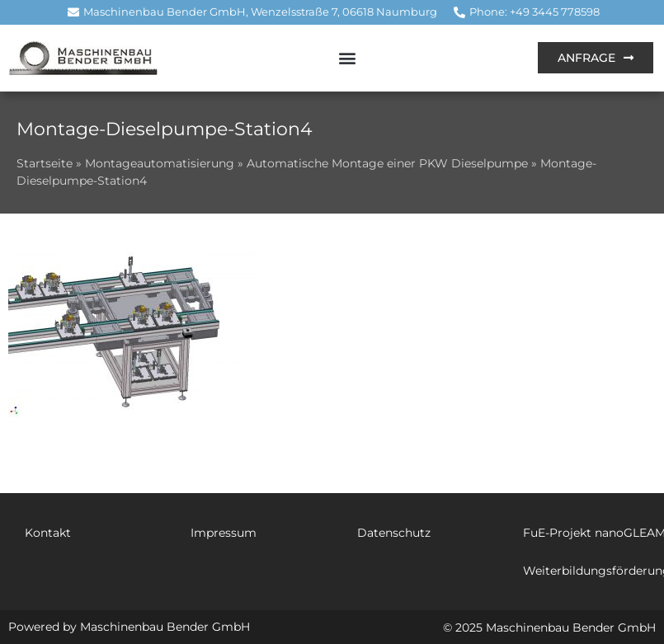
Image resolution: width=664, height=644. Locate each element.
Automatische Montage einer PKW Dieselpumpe (387, 163)
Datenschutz (394, 533)
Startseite (45, 163)
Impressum (224, 533)
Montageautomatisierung (160, 163)
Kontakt (48, 533)
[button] (348, 58)
